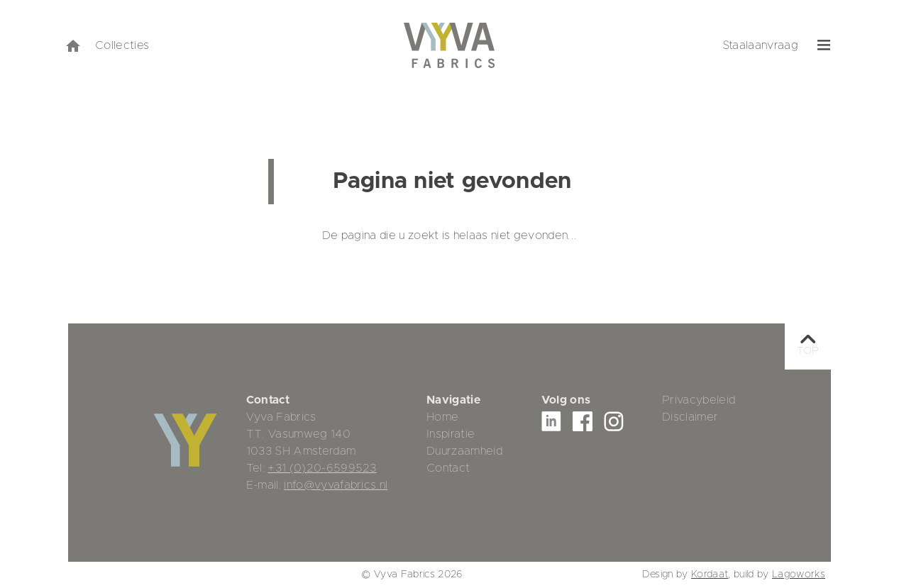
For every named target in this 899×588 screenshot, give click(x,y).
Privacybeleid (699, 400)
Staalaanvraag (760, 45)
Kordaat (710, 575)
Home (442, 417)
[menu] (824, 45)
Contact (448, 468)
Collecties (122, 45)
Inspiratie (451, 434)
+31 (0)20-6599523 (322, 468)
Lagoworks (799, 575)
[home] (72, 45)
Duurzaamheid (464, 451)
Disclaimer (690, 417)
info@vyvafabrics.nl (336, 485)
